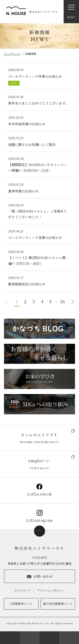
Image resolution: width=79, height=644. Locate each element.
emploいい (39, 464)
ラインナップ (69, 638)
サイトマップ (23, 590)
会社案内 (10, 638)
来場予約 (30, 638)
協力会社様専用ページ (58, 604)
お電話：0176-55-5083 (50, 638)
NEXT (73, 302)
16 (62, 302)
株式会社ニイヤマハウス (39, 548)
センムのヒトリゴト (39, 438)
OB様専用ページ (21, 604)
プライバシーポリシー (51, 590)
